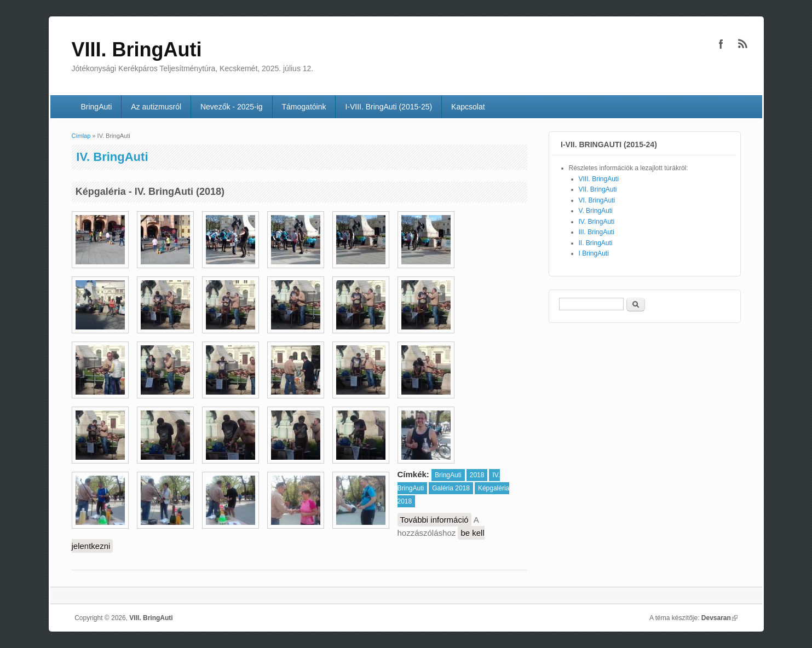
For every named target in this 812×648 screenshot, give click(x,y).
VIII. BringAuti (599, 179)
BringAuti (96, 107)
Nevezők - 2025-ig (232, 107)
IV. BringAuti (597, 222)
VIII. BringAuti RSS (743, 44)
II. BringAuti (596, 243)
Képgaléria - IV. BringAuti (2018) (150, 192)
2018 (477, 475)
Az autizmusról (156, 107)
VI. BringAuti (597, 200)
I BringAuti (594, 253)
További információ (436, 520)
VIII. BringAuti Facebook (721, 44)
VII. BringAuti (598, 189)
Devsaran (719, 618)
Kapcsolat (468, 107)
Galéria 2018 (451, 488)
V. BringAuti (596, 211)
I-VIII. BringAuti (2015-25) (388, 107)
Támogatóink (304, 107)
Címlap (81, 136)
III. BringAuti (597, 232)
